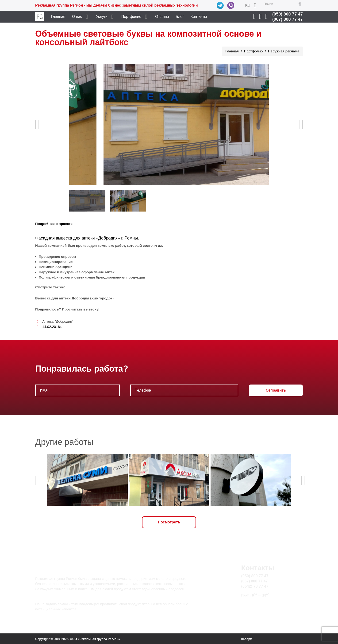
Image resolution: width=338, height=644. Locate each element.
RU (248, 5)
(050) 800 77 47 (288, 14)
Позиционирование (56, 262)
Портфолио (131, 17)
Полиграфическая (54, 277)
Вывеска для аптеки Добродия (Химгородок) (74, 298)
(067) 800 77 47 (288, 19)
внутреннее (70, 272)
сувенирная (85, 277)
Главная (58, 17)
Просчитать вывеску (80, 309)
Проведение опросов (57, 257)
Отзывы (162, 17)
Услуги (102, 17)
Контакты (199, 17)
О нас (77, 17)
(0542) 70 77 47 (255, 586)
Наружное (47, 272)
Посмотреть (169, 522)
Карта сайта (252, 610)
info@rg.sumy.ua (255, 604)
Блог (180, 17)
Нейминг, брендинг (55, 267)
